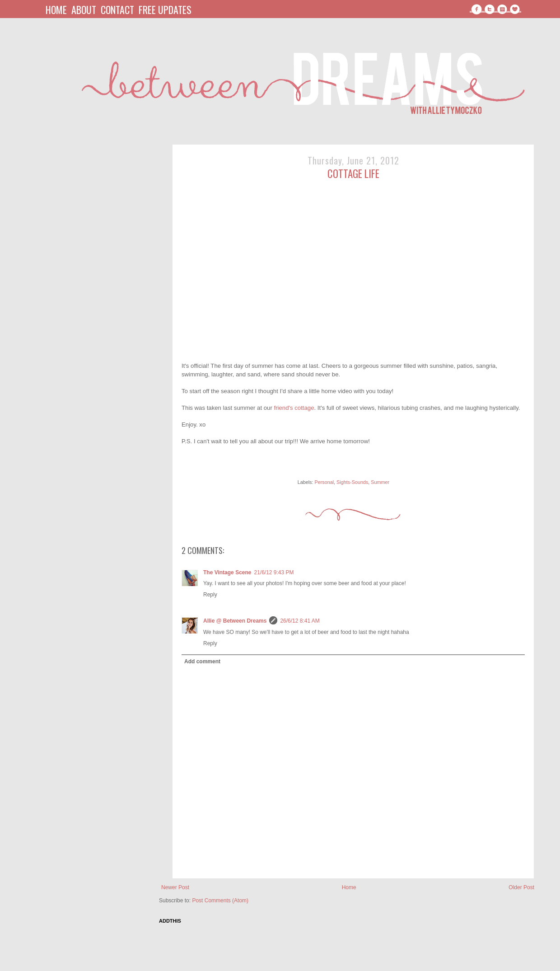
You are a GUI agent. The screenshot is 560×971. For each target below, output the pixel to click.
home (56, 9)
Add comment (202, 661)
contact (117, 9)
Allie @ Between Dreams (235, 621)
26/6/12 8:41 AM (300, 621)
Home (349, 887)
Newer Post (175, 887)
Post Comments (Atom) (220, 901)
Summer (380, 482)
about (84, 9)
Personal (324, 482)
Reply (210, 595)
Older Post (521, 887)
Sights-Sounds (352, 482)
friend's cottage (294, 408)
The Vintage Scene (227, 572)
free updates (165, 9)
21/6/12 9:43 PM (274, 572)
